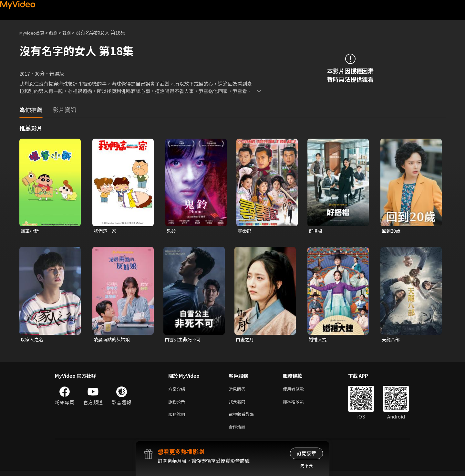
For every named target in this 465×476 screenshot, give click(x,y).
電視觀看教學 (243, 418)
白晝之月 (245, 340)
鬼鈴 (171, 231)
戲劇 (58, 32)
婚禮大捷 (318, 340)
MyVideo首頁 (34, 32)
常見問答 (238, 391)
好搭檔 (316, 231)
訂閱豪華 (306, 453)
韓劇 (73, 32)
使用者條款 (299, 391)
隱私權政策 (299, 404)
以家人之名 (33, 340)
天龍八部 (391, 340)
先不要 (307, 465)
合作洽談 (238, 431)
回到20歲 (392, 231)
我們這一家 (106, 231)
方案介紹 (178, 391)
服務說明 (178, 418)
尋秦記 (245, 231)
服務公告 (178, 404)
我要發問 (238, 404)
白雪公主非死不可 (184, 340)
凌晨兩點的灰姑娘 (113, 340)
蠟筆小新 (30, 231)
